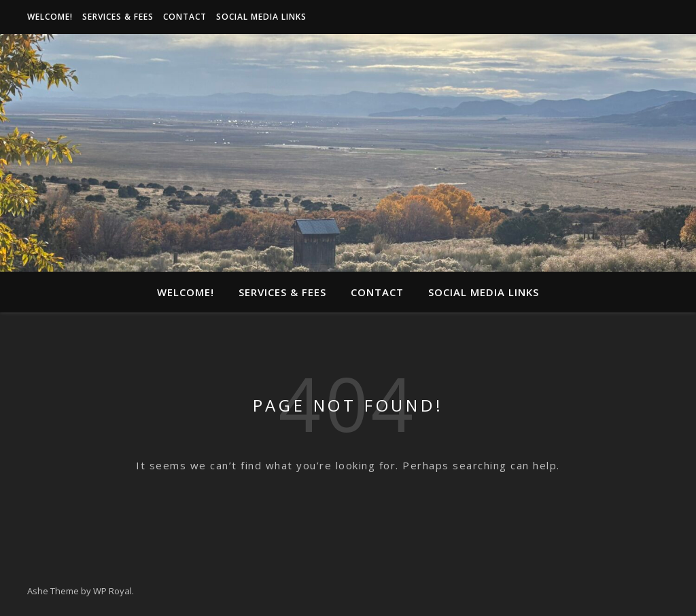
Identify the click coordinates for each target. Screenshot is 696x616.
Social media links (261, 17)
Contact (185, 17)
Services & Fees (118, 17)
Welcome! (50, 17)
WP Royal (112, 591)
